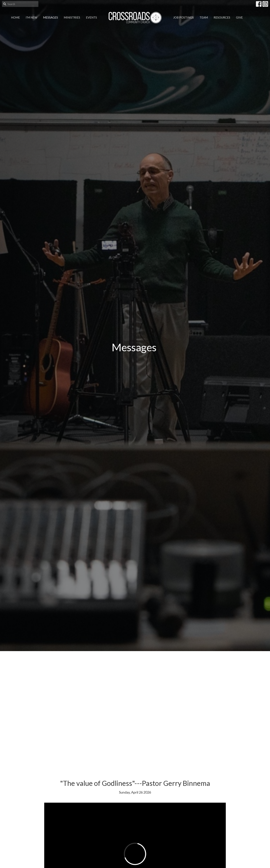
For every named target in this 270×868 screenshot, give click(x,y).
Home (15, 17)
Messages (51, 17)
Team (204, 17)
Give (239, 17)
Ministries (72, 17)
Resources (222, 17)
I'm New (31, 17)
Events (91, 17)
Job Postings (183, 17)
